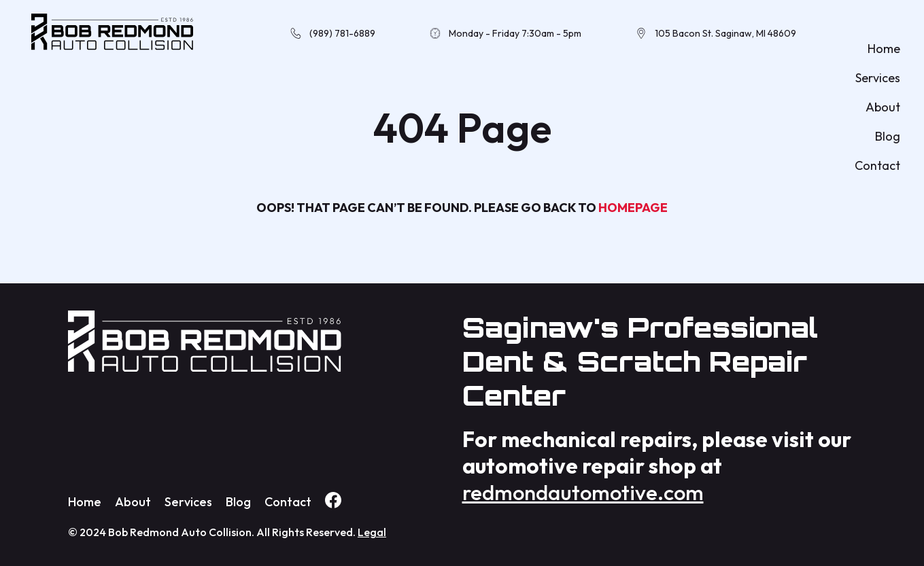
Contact (877, 165)
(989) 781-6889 (342, 33)
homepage (633, 208)
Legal (372, 532)
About (883, 107)
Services (878, 78)
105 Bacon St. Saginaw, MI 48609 (725, 33)
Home (884, 49)
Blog (888, 136)
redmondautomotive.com (583, 492)
